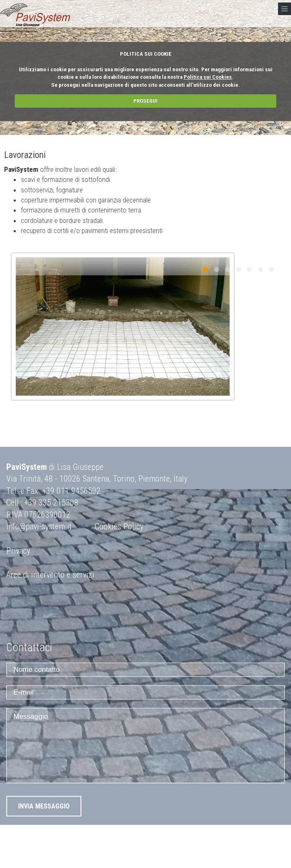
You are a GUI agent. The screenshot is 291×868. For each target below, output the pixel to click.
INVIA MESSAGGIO (44, 806)
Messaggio (145, 746)
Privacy (18, 551)
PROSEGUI (145, 101)
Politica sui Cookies (208, 77)
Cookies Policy (119, 526)
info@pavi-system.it (39, 526)
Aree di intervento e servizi (50, 575)
